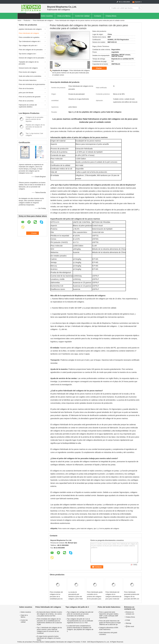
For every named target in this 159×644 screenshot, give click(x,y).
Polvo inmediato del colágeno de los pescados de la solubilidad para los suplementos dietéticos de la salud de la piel (57, 598)
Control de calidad (24, 621)
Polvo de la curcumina (26, 101)
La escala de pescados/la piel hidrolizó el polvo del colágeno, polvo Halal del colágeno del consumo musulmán (75, 598)
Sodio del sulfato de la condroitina (30, 76)
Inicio (19, 20)
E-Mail (128, 620)
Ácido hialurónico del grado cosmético (108, 634)
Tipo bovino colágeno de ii (27, 54)
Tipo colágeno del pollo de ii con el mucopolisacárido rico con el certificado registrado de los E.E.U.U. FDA (80, 621)
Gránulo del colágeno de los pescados (31, 58)
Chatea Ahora (111, 16)
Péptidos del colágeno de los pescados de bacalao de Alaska (35, 127)
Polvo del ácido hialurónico (28, 80)
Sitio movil (130, 626)
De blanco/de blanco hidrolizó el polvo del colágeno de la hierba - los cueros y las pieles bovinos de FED (49, 614)
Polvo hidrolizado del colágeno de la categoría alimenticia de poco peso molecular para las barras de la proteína (113, 598)
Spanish (138, 2)
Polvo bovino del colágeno (27, 72)
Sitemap (128, 623)
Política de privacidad (24, 642)
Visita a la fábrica (64, 16)
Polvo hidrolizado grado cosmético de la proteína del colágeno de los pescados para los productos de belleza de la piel (95, 598)
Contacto (98, 16)
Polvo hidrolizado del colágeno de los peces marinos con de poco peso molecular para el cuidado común (71, 73)
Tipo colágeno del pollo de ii (28, 46)
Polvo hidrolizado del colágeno (43, 20)
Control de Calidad (82, 16)
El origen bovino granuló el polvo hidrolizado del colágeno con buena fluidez (49, 638)
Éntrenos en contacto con (130, 613)
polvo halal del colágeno (85, 529)
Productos (27, 20)
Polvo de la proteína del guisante (30, 97)
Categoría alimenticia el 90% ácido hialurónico (109, 629)
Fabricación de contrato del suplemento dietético (28, 106)
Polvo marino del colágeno (67, 529)
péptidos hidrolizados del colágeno (30, 29)
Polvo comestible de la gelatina (29, 37)
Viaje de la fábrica (24, 616)
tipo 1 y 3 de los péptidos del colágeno (106, 529)
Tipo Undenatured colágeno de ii (30, 41)
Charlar (101, 68)
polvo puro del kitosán (26, 93)
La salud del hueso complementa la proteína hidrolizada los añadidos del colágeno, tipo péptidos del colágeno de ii (80, 629)
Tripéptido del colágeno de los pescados (29, 63)
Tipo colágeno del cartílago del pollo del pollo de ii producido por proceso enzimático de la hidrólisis (80, 614)
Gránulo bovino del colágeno (28, 68)
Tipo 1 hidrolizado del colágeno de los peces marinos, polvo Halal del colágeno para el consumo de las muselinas (49, 630)
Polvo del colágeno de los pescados (31, 50)
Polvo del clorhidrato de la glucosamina (32, 84)
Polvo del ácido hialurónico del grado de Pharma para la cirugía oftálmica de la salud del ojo (110, 623)
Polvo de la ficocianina (26, 89)
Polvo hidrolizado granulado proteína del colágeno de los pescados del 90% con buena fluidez (132, 597)
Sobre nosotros (47, 16)
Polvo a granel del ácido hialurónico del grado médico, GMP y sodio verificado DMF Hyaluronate (109, 615)
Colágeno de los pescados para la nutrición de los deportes (34, 119)
